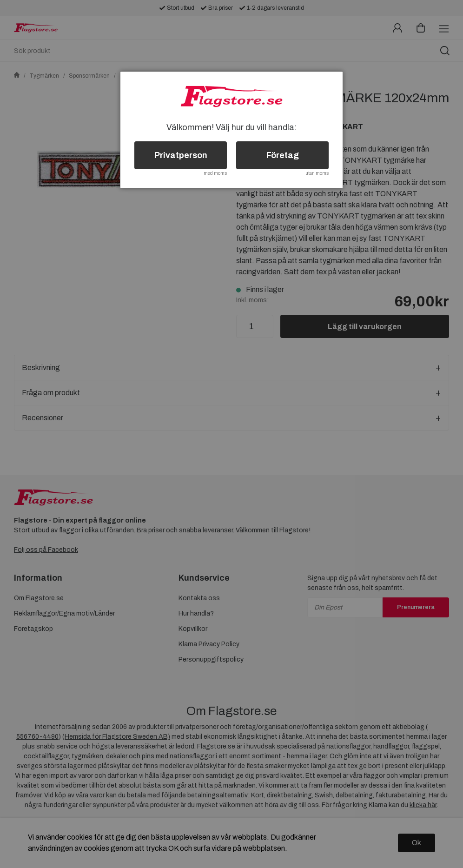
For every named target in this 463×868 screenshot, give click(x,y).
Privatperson (181, 155)
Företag (283, 155)
